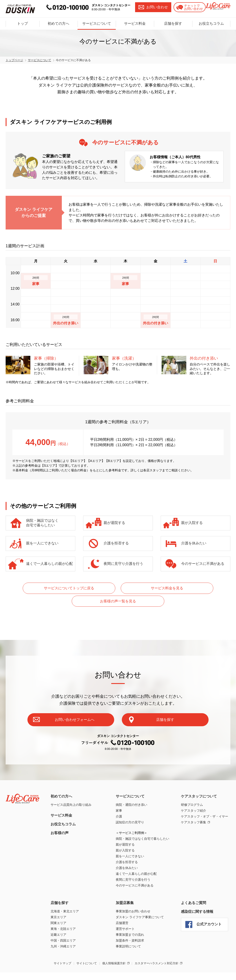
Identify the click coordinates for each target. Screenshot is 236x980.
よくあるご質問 (194, 890)
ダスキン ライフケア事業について (140, 904)
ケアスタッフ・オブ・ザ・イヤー (205, 804)
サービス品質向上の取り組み (71, 792)
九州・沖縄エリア (63, 933)
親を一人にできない (42, 543)
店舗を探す (173, 21)
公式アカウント (209, 911)
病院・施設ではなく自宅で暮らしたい (42, 523)
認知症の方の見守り (130, 809)
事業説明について (128, 933)
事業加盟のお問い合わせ (133, 898)
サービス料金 (135, 21)
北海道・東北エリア (65, 898)
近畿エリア (58, 922)
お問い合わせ (149, 7)
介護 (119, 804)
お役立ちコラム (211, 21)
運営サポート (125, 916)
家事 (119, 798)
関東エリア (58, 910)
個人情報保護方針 (114, 950)
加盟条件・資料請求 (130, 928)
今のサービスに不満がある (203, 564)
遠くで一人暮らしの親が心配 (49, 564)
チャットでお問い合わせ (186, 7)
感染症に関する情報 (197, 899)
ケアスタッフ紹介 (194, 798)
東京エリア (58, 904)
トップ (22, 21)
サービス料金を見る (118, 588)
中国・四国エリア (63, 928)
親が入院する (192, 523)
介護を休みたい (194, 543)
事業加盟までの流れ (130, 922)
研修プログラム (192, 792)
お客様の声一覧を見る (191, 588)
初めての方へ (58, 21)
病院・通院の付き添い (131, 792)
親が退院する (114, 523)
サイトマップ (62, 950)
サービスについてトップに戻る (45, 588)
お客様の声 (60, 820)
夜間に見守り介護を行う (123, 564)
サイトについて (87, 950)
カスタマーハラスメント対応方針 (157, 950)
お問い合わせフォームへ (87, 706)
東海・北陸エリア (63, 916)
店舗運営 (122, 910)
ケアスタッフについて (199, 783)
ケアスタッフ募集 (194, 809)
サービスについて (97, 21)
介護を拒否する (116, 543)
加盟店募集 (125, 890)
